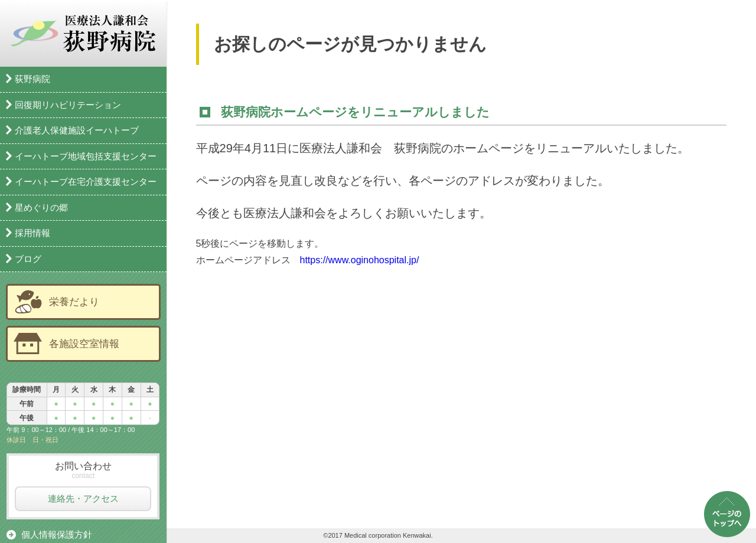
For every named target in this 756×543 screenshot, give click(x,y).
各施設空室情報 (84, 344)
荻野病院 (32, 79)
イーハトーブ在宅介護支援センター (86, 181)
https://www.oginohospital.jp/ (360, 260)
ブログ (28, 259)
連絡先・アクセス (83, 498)
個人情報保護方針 (57, 534)
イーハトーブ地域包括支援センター (86, 156)
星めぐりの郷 (41, 207)
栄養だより (74, 302)
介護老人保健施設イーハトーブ (77, 130)
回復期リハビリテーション (68, 105)
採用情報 (32, 233)
